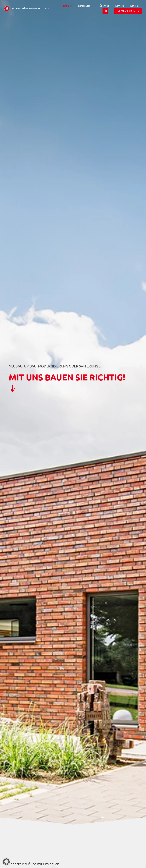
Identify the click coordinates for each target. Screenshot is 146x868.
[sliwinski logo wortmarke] (27, 7)
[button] (6, 862)
